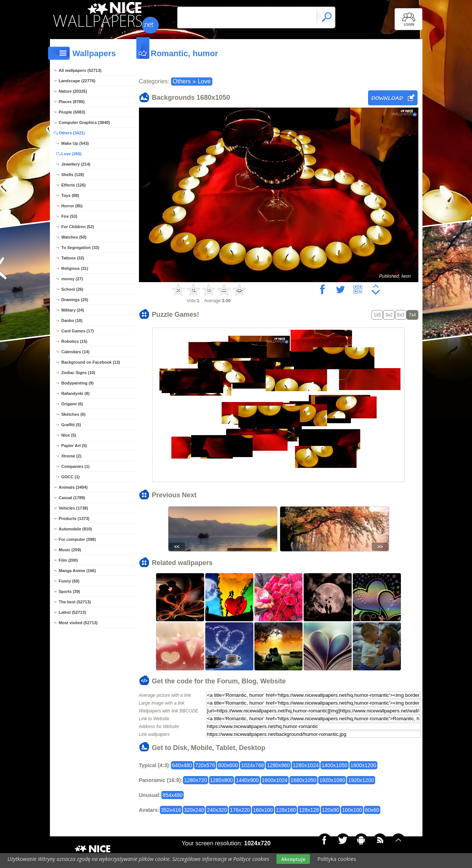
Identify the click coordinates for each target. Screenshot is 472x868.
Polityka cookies (337, 859)
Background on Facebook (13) (91, 362)
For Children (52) (78, 227)
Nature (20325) (73, 91)
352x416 (171, 810)
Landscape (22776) (77, 81)
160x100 (263, 810)
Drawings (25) (75, 300)
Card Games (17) (78, 331)
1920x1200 (361, 780)
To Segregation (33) (80, 248)
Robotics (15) (75, 341)
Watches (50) (74, 237)
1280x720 (196, 780)
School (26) (72, 289)
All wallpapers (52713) (80, 70)
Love (204, 81)
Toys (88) (70, 195)
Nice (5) (69, 435)
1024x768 (253, 765)
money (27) (72, 279)
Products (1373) (74, 518)
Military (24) (73, 310)
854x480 (172, 795)
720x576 (205, 765)
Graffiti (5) (71, 425)
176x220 (240, 810)
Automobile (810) (75, 529)
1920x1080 (332, 780)
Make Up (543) (75, 143)
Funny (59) (69, 581)
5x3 (401, 315)
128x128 (309, 810)
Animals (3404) (73, 487)
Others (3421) (72, 133)
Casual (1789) (72, 498)
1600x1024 (275, 780)
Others (182, 81)
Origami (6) (72, 404)
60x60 (372, 810)
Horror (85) (72, 206)
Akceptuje (293, 859)
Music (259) (70, 550)
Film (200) (68, 560)
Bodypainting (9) (78, 383)
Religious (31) (75, 268)
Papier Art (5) (74, 446)
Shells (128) (73, 175)
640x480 (182, 765)
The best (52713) (75, 602)
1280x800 (222, 780)
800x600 (228, 765)
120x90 (330, 810)
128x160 (286, 810)
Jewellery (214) (76, 164)
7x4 (412, 315)
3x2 (389, 315)
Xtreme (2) (72, 456)
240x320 (217, 810)
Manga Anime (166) (77, 571)
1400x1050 (334, 765)
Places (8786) (72, 102)
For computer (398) (77, 539)
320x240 (194, 810)
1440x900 (247, 780)
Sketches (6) (74, 414)
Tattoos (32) (73, 258)
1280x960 (278, 765)
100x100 (352, 810)
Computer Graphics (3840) (85, 122)
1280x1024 (306, 765)
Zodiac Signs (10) (78, 373)
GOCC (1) (71, 477)
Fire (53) (69, 216)
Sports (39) (69, 591)
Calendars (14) (76, 352)
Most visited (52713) (78, 623)
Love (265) (72, 154)
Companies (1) (76, 466)
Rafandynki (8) (76, 393)
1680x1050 (303, 780)
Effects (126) (74, 185)
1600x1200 (363, 765)
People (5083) (72, 112)
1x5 (377, 315)
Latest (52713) (72, 612)
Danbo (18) (72, 320)
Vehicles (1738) (74, 508)
